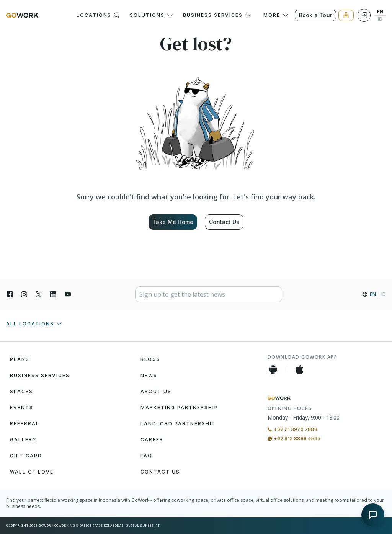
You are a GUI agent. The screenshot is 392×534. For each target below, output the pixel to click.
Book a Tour (315, 15)
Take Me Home (173, 222)
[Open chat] (373, 515)
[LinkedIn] (53, 294)
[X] (39, 294)
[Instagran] (24, 294)
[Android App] (273, 369)
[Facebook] (10, 294)
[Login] (364, 15)
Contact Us (224, 222)
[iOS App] (299, 369)
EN (380, 12)
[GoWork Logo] (22, 15)
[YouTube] (68, 294)
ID (380, 19)
